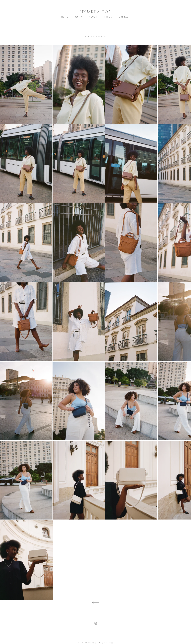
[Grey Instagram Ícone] (96, 623)
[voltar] (95, 603)
